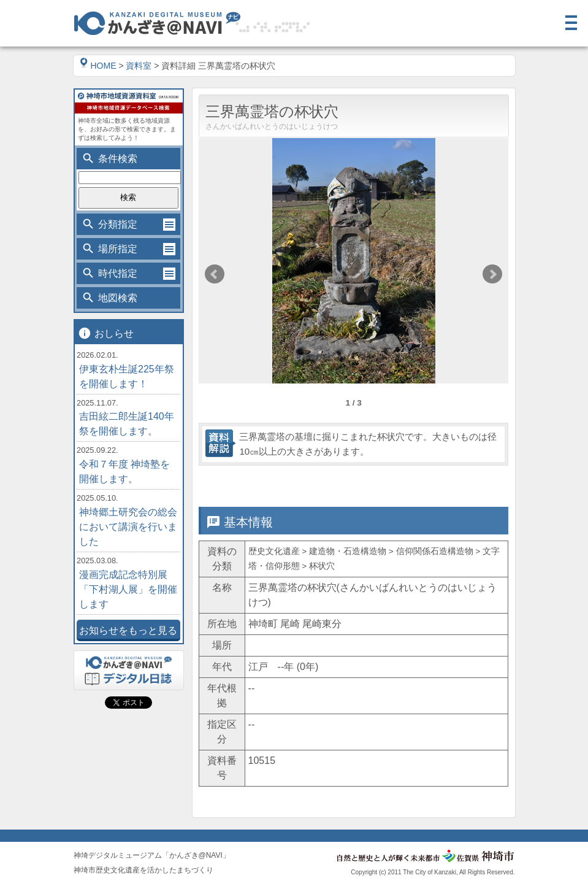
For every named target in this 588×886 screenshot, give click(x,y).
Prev (215, 274)
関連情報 (469, 483)
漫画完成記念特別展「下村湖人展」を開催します (128, 589)
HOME (98, 66)
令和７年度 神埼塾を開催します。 (124, 472)
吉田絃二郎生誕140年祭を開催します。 (127, 424)
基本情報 (237, 483)
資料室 (139, 66)
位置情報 (392, 483)
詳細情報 (315, 483)
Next (492, 274)
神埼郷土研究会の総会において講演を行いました (128, 527)
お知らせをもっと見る (128, 630)
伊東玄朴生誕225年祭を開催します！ (127, 376)
